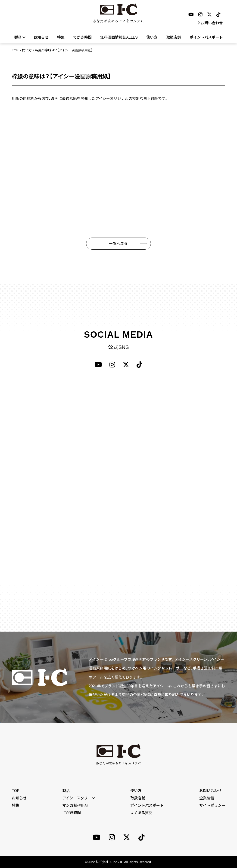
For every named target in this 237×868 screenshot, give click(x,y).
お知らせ (41, 37)
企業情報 (207, 798)
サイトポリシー (212, 805)
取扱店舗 (174, 37)
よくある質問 (141, 813)
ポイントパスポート (206, 37)
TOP (15, 50)
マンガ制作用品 (75, 805)
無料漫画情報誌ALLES (119, 37)
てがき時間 (82, 37)
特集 (61, 37)
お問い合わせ (210, 23)
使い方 (152, 37)
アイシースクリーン (79, 798)
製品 (20, 37)
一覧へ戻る (118, 243)
